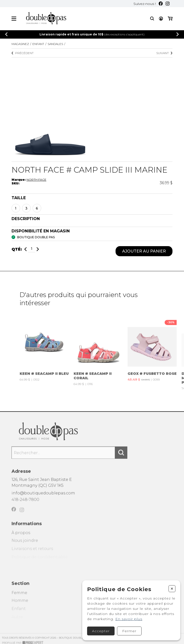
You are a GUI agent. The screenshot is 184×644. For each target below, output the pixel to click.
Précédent (23, 53)
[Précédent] (6, 34)
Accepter (101, 631)
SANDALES (55, 44)
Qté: (17, 249)
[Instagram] (168, 4)
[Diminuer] (26, 249)
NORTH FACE (36, 180)
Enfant (38, 44)
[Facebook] (161, 4)
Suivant (164, 53)
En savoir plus (129, 619)
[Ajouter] (38, 249)
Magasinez (20, 44)
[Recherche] (152, 19)
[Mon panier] (170, 19)
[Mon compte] (161, 19)
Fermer (129, 631)
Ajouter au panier (144, 251)
